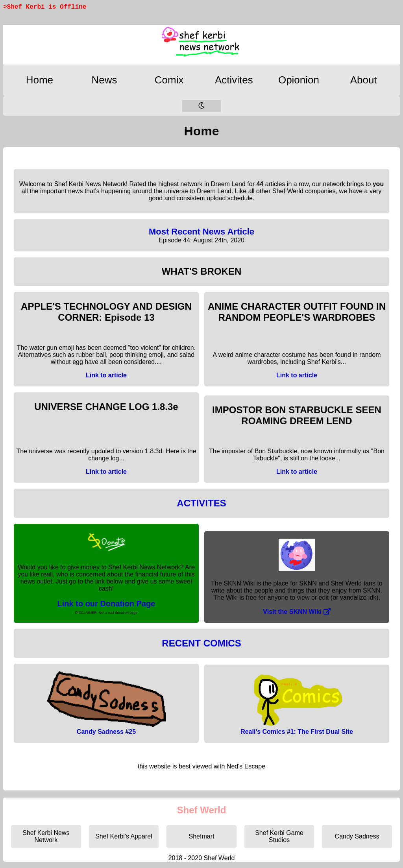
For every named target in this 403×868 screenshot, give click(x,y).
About (364, 80)
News (104, 80)
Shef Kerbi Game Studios (279, 836)
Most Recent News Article (201, 232)
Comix (169, 80)
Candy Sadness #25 (106, 732)
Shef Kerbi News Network (46, 836)
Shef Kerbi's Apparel (124, 836)
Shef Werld (202, 810)
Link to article (106, 375)
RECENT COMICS (201, 643)
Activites (234, 80)
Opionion (299, 80)
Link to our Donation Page (106, 604)
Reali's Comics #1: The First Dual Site (297, 732)
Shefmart (202, 836)
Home (40, 80)
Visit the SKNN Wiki (297, 612)
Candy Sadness (357, 836)
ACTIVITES (201, 503)
